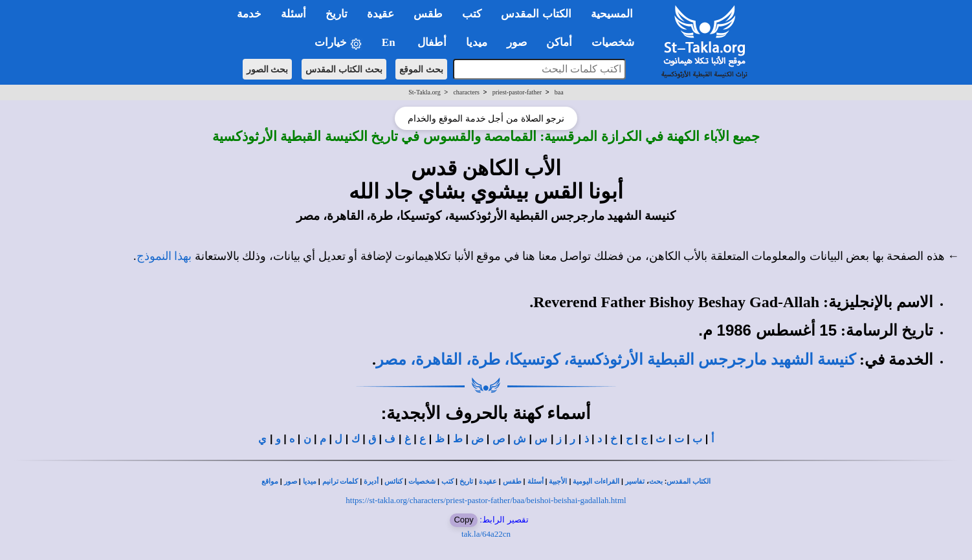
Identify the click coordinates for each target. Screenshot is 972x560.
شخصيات (422, 481)
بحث (656, 481)
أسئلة (536, 481)
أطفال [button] (432, 42)
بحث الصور (268, 69)
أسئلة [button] (293, 14)
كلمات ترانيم (340, 481)
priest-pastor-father (517, 92)
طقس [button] (428, 14)
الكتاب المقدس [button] (536, 14)
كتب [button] (472, 14)
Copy (463, 520)
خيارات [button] (338, 43)
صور (291, 481)
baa (559, 92)
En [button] (390, 42)
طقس (512, 481)
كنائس (393, 481)
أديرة (371, 481)
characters (466, 92)
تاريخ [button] (337, 14)
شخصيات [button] (617, 42)
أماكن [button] (559, 42)
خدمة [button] (249, 14)
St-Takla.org (424, 92)
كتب (447, 481)
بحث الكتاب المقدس (344, 69)
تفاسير (635, 481)
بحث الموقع (421, 69)
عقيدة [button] (381, 14)
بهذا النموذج (164, 256)
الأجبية (558, 481)
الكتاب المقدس (689, 481)
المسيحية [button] (612, 14)
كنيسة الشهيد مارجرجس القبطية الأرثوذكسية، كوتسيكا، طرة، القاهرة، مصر (616, 360)
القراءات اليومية (596, 481)
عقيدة (488, 481)
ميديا (310, 481)
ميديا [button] (477, 42)
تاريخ (466, 481)
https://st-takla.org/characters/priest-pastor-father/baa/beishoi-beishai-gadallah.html (486, 500)
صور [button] (517, 42)
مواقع (270, 481)
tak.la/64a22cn (486, 534)
